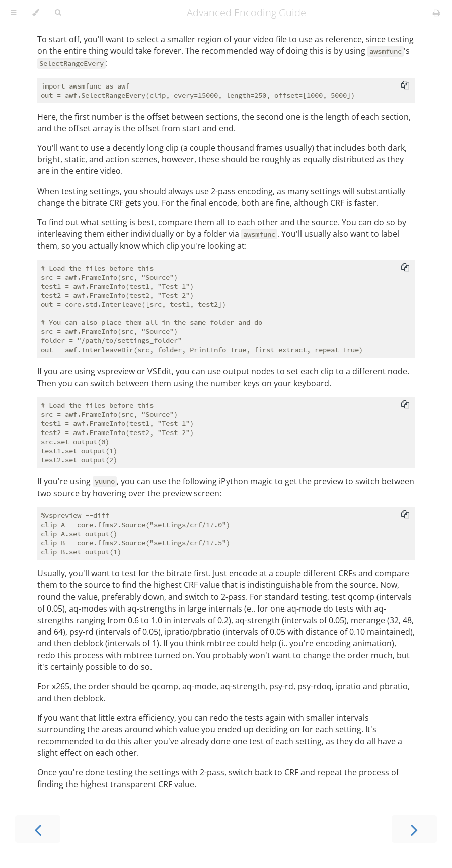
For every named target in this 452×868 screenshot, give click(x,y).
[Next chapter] (414, 829)
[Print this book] (437, 13)
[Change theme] (35, 13)
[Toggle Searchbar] (58, 13)
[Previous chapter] (38, 829)
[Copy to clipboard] (405, 86)
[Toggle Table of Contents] (13, 13)
